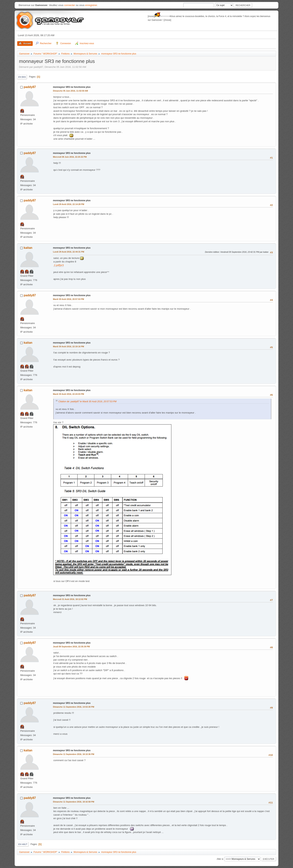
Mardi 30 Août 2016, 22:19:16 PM (68, 346)
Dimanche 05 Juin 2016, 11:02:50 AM (70, 91)
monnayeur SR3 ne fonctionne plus (72, 87)
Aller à (220, 859)
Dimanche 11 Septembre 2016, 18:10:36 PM (74, 754)
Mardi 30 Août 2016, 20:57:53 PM (68, 299)
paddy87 (30, 87)
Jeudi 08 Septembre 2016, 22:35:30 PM (71, 647)
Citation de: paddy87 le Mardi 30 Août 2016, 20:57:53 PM (87, 402)
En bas (22, 77)
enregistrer (91, 5)
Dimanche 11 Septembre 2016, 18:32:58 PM (74, 802)
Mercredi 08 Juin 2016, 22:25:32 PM (70, 157)
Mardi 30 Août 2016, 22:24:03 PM (68, 394)
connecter (70, 5)
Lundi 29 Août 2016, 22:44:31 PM (68, 252)
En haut (23, 844)
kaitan (28, 248)
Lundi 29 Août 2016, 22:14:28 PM (68, 204)
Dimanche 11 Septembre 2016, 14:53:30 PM (74, 707)
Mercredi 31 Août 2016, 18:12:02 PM (70, 599)
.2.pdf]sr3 (58, 265)
